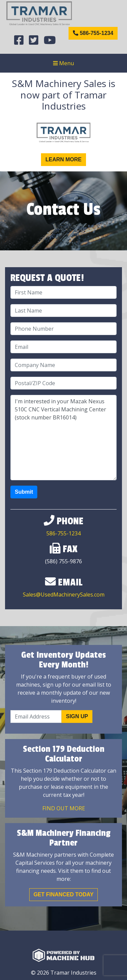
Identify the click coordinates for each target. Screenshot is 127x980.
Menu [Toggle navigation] (63, 63)
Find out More (64, 808)
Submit (24, 492)
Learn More (63, 159)
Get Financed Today (64, 894)
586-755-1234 (93, 33)
